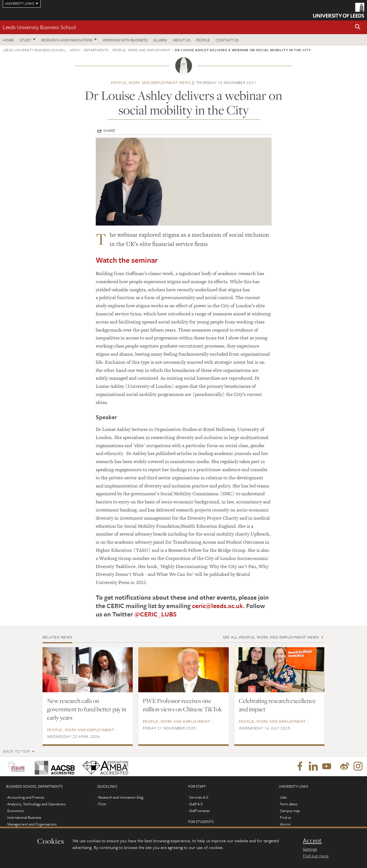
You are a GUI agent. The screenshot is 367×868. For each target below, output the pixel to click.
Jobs (283, 797)
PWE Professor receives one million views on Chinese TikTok (182, 705)
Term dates (288, 804)
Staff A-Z (196, 804)
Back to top (17, 751)
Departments (96, 50)
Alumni (160, 40)
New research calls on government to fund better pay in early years (87, 709)
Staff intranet (200, 811)
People (203, 40)
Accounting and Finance (26, 797)
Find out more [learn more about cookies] (316, 856)
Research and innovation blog (121, 797)
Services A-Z (199, 797)
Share (109, 130)
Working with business (125, 40)
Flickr (102, 804)
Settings (310, 849)
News (75, 50)
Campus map (290, 811)
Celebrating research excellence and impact (277, 705)
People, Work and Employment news (151, 82)
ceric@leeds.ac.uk (218, 606)
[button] (358, 27)
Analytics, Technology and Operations (36, 804)
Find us (285, 817)
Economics (16, 811)
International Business (24, 817)
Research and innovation (67, 40)
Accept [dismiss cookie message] (312, 841)
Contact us (227, 40)
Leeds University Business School (39, 27)
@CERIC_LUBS (156, 614)
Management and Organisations (32, 824)
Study (25, 40)
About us (181, 40)
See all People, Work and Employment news (271, 637)
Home (8, 40)
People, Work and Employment (142, 50)
